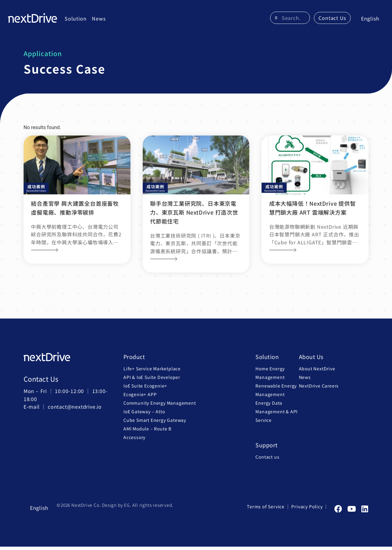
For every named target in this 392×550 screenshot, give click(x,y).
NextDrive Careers (319, 389)
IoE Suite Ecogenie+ (145, 389)
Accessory (134, 441)
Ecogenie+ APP (140, 398)
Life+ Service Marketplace (152, 372)
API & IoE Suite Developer (152, 381)
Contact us (267, 460)
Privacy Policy (307, 510)
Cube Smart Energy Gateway (155, 424)
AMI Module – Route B (147, 432)
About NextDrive (317, 372)
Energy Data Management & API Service (277, 415)
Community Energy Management (160, 407)
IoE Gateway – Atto (144, 415)
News (100, 20)
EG (127, 509)
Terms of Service (267, 510)
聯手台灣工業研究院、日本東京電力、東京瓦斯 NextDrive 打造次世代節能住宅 (194, 216)
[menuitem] (369, 21)
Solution (77, 20)
